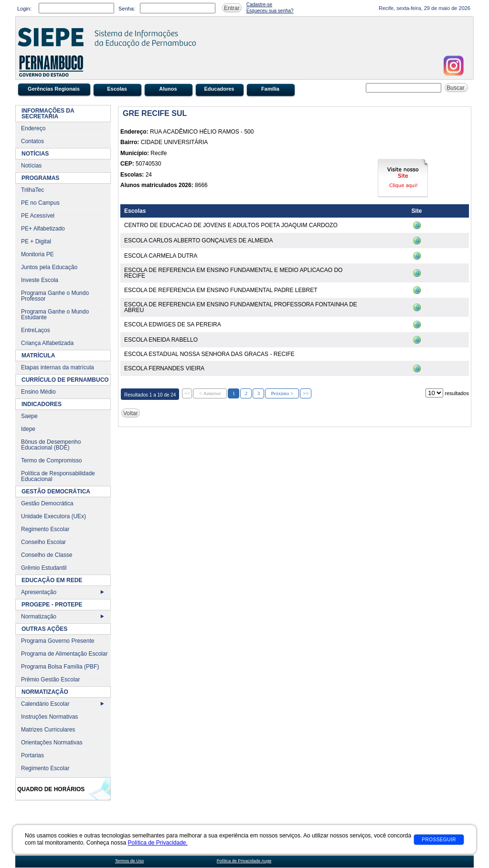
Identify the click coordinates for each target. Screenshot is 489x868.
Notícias (31, 166)
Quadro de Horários (51, 789)
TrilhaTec (32, 190)
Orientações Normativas (52, 743)
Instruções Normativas (49, 717)
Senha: (127, 9)
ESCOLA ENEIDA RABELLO (161, 340)
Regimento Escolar (45, 529)
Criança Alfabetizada (47, 343)
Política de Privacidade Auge (244, 861)
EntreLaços (36, 330)
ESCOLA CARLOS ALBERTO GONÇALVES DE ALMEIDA (198, 241)
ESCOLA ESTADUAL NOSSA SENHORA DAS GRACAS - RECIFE (209, 354)
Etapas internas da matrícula (58, 367)
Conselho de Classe (47, 555)
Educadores (219, 89)
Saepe (29, 416)
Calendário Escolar (45, 704)
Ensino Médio (38, 392)
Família (270, 89)
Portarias (32, 755)
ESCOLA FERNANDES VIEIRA (164, 368)
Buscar (456, 88)
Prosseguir (439, 840)
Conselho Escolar (43, 542)
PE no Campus (40, 203)
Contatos (32, 141)
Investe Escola (40, 280)
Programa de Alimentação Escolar (64, 654)
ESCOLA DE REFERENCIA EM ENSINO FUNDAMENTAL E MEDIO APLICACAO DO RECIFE (233, 273)
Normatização (39, 617)
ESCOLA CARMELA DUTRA (161, 256)
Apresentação (39, 592)
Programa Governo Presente (58, 641)
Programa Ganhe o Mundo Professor (55, 296)
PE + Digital (36, 241)
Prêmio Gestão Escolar (50, 680)
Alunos (168, 89)
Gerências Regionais (54, 89)
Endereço (33, 128)
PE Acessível (38, 216)
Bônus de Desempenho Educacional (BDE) (51, 445)
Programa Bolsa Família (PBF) (60, 667)
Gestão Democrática (47, 503)
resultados (457, 393)
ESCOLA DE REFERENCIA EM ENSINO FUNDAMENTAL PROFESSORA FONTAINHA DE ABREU (241, 307)
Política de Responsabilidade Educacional (58, 476)
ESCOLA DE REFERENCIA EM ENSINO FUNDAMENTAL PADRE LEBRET (221, 290)
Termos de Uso (130, 861)
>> (306, 393)
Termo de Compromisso (51, 460)
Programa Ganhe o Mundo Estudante (55, 314)
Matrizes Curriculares (48, 730)
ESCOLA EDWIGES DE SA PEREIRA (173, 324)
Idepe (28, 429)
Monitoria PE (37, 254)
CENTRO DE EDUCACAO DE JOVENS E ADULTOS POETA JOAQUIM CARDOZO (231, 225)
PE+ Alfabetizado (43, 229)
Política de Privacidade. (157, 843)
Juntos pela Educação (49, 267)
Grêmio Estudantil (44, 568)
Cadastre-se (259, 5)
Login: (24, 9)
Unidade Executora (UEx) (53, 516)
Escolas (117, 89)
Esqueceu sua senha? (270, 11)
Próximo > (282, 393)
